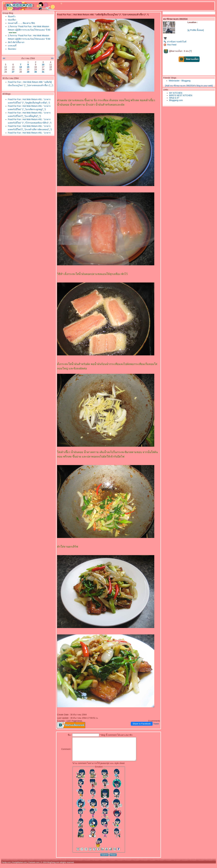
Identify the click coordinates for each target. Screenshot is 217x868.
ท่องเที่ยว (12, 20)
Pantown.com (34, 867)
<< (4, 58)
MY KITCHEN (176, 93)
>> (52, 58)
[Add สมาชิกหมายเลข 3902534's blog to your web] (189, 86)
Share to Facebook (142, 724)
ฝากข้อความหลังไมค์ (175, 42)
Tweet (156, 724)
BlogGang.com (53, 867)
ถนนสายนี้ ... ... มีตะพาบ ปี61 (21, 23)
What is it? (174, 98)
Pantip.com (6, 867)
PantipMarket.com (20, 867)
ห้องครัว (12, 16)
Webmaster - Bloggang (180, 81)
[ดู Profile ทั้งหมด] (196, 30)
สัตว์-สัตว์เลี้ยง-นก (16, 42)
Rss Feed (170, 45)
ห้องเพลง (12, 49)
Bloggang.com (176, 100)
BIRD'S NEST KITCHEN (181, 95)
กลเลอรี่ (12, 46)
